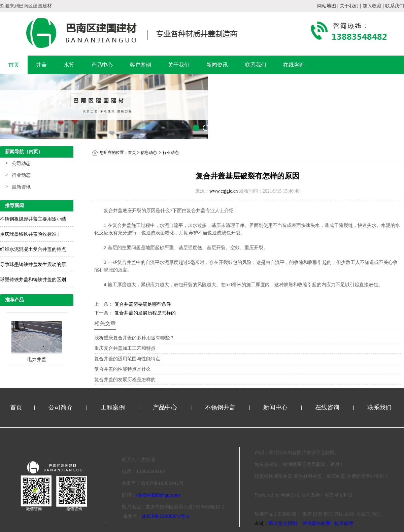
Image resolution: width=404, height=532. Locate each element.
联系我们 (256, 65)
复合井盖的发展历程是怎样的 (144, 313)
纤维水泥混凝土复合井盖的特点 (33, 249)
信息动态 (149, 153)
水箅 (69, 65)
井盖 (41, 65)
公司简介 (61, 407)
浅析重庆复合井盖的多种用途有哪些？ (134, 338)
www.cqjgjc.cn (224, 191)
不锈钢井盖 (221, 407)
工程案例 (114, 407)
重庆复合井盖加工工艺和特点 (125, 348)
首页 (14, 65)
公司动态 (21, 163)
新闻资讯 (217, 65)
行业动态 (21, 175)
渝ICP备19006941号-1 (166, 516)
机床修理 (344, 523)
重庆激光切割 (283, 523)
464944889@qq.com (158, 495)
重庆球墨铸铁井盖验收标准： (31, 234)
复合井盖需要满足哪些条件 (142, 304)
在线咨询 (294, 65)
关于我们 (179, 65)
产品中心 (102, 65)
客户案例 (140, 65)
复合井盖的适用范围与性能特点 (127, 359)
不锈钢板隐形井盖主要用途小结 (33, 219)
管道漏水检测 (316, 523)
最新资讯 (21, 187)
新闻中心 (276, 407)
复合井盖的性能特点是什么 (123, 369)
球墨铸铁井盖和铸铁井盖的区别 (33, 279)
